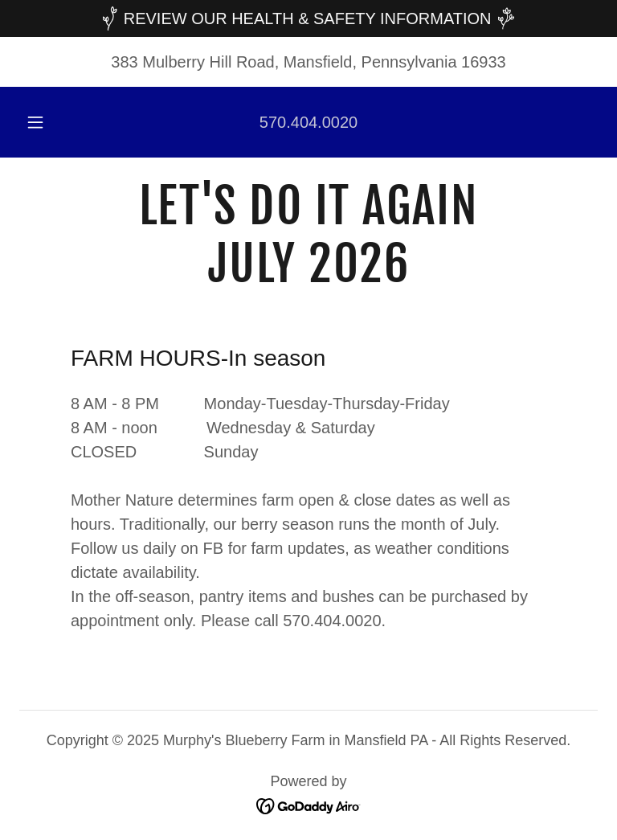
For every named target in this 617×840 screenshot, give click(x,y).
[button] (44, 122)
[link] (308, 277)
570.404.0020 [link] (308, 122)
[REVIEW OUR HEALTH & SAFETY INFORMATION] (308, 18)
